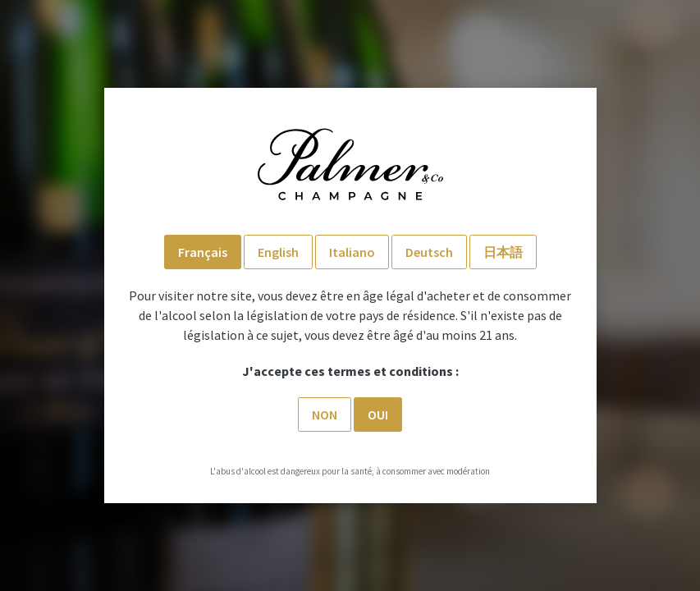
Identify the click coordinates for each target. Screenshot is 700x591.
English (278, 252)
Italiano (352, 252)
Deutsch (429, 252)
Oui (378, 415)
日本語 (503, 252)
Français (203, 252)
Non (325, 415)
